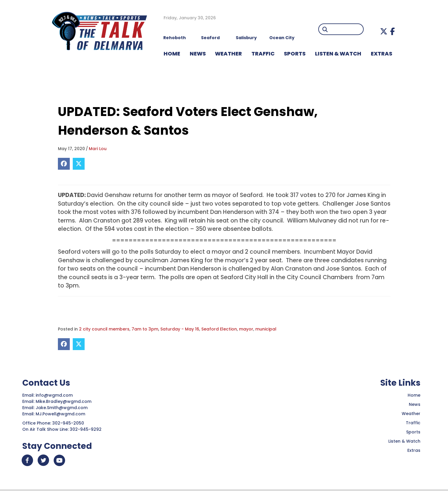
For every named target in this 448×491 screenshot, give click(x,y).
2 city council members (104, 329)
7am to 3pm (145, 329)
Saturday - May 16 (180, 329)
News (415, 404)
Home (414, 395)
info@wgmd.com (55, 395)
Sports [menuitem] (295, 54)
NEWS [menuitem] (198, 54)
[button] (384, 31)
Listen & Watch (404, 441)
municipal (266, 329)
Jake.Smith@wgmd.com (62, 408)
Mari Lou (98, 149)
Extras (414, 450)
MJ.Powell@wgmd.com (62, 414)
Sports (413, 432)
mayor (246, 329)
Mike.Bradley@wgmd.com (64, 401)
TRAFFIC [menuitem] (263, 54)
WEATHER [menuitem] (228, 54)
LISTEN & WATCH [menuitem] (338, 54)
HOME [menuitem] (172, 54)
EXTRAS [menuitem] (381, 54)
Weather (411, 414)
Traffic (413, 423)
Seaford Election (219, 329)
